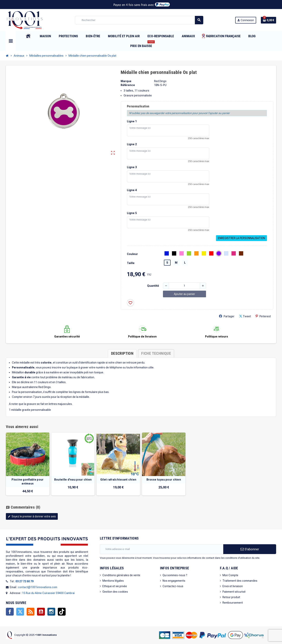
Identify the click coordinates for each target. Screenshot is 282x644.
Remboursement (233, 603)
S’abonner (250, 549)
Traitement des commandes (240, 581)
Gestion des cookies (115, 592)
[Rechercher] (139, 20)
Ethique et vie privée (115, 586)
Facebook (10, 612)
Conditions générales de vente (121, 575)
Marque (126, 81)
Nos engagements (174, 581)
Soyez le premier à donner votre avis (32, 516)
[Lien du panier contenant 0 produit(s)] (268, 20)
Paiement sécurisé (234, 592)
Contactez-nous (173, 586)
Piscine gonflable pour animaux (28, 482)
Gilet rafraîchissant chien (118, 480)
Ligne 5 (132, 213)
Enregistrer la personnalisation (241, 238)
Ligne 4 (132, 190)
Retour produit (231, 597)
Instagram (51, 612)
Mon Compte (230, 575)
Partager (227, 316)
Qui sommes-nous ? (175, 575)
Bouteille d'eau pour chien (73, 480)
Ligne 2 (132, 144)
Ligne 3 (132, 167)
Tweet (245, 316)
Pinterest (263, 316)
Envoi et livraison (233, 586)
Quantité (153, 286)
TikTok (62, 612)
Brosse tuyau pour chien (164, 480)
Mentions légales (113, 581)
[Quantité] (184, 286)
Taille (131, 263)
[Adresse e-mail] (162, 549)
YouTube (41, 612)
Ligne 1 (132, 121)
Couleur (132, 254)
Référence (128, 85)
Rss (31, 612)
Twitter (20, 612)
